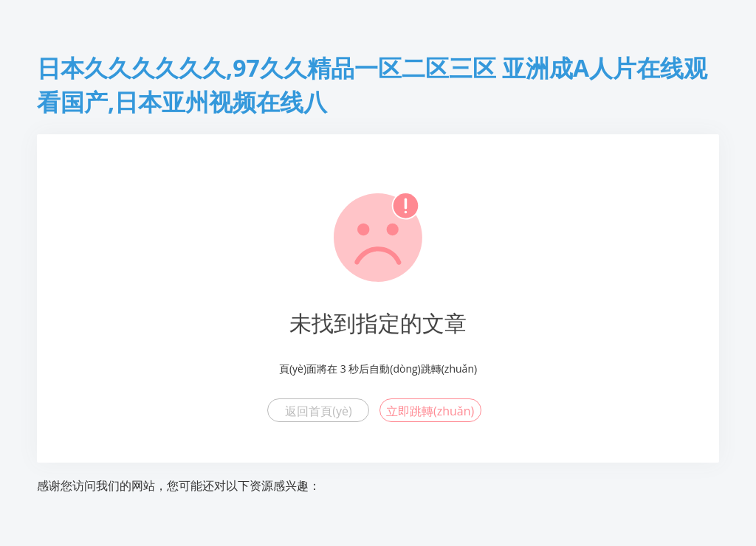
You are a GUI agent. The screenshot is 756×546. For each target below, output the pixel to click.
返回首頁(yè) (318, 411)
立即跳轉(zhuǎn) (430, 411)
